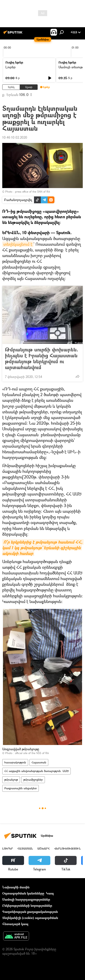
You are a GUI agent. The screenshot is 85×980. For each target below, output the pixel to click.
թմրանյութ (11, 780)
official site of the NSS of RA (32, 753)
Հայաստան (39, 762)
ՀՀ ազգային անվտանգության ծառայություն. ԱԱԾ (36, 771)
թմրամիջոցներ (33, 780)
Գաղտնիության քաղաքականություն (30, 912)
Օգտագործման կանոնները (23, 893)
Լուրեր (11, 67)
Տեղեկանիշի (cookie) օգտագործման (30, 918)
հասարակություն (15, 762)
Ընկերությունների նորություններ (27, 905)
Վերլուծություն (67, 849)
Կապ (50, 893)
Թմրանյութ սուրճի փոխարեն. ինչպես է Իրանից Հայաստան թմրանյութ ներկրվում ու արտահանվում (42, 358)
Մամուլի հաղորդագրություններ (26, 899)
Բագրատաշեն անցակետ (21, 788)
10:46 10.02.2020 (15, 137)
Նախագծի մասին (16, 887)
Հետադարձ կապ (15, 924)
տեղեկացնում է (18, 244)
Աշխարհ (44, 849)
